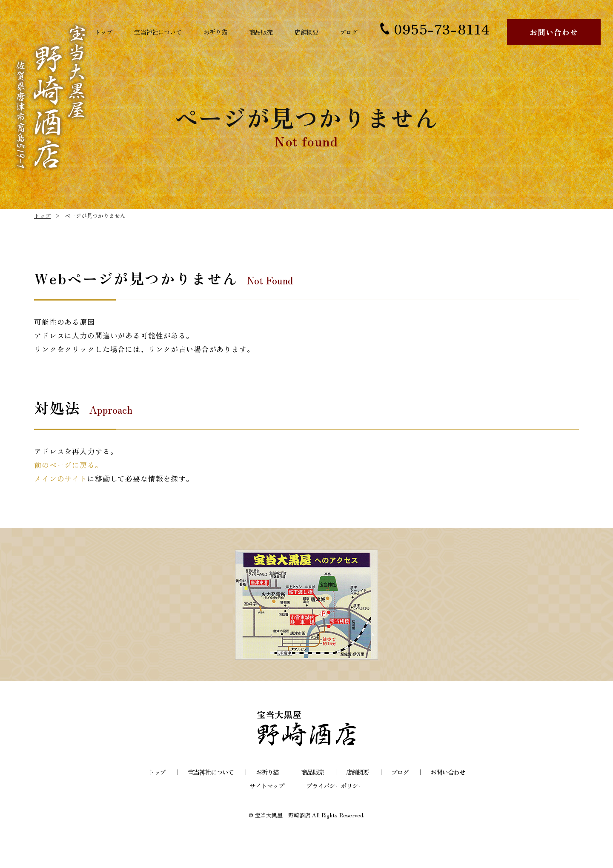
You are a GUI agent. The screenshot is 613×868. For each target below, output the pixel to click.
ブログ (347, 32)
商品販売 (263, 32)
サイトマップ (267, 786)
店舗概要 (307, 32)
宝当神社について (161, 32)
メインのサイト (61, 478)
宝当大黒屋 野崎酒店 (283, 815)
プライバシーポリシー (335, 786)
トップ (106, 32)
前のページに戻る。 (68, 465)
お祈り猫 (219, 32)
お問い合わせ (554, 32)
